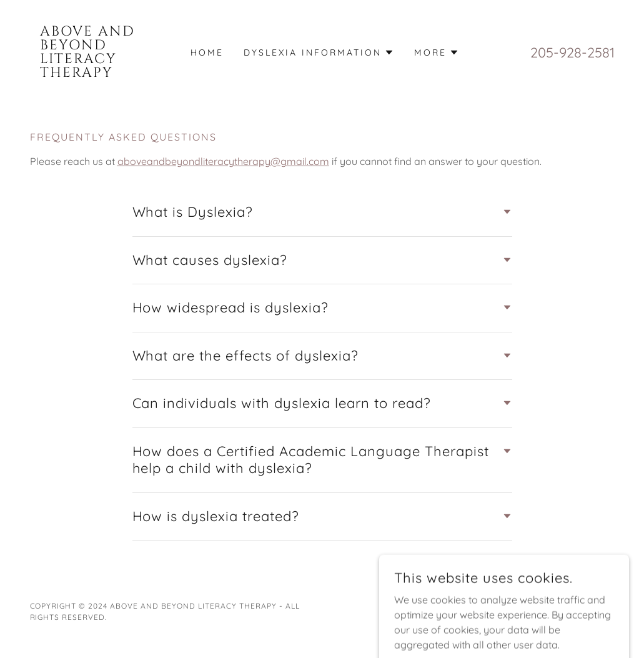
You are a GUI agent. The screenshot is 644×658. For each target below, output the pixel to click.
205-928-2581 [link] (572, 52)
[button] (319, 52)
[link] (103, 73)
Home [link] (207, 52)
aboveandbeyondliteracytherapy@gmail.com (223, 161)
